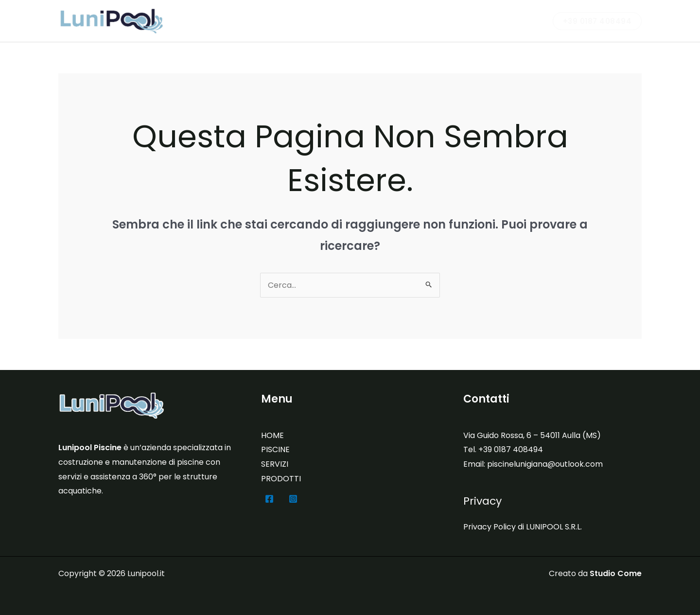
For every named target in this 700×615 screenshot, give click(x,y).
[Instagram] (293, 499)
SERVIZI (411, 21)
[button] (597, 21)
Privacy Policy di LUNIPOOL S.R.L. (523, 527)
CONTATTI (515, 21)
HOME (272, 435)
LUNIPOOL (317, 21)
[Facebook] (269, 499)
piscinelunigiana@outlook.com (545, 464)
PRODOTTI (460, 21)
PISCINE (367, 21)
